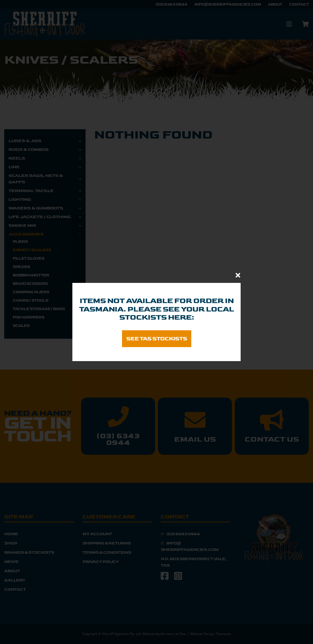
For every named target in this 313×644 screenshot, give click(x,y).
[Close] (238, 275)
